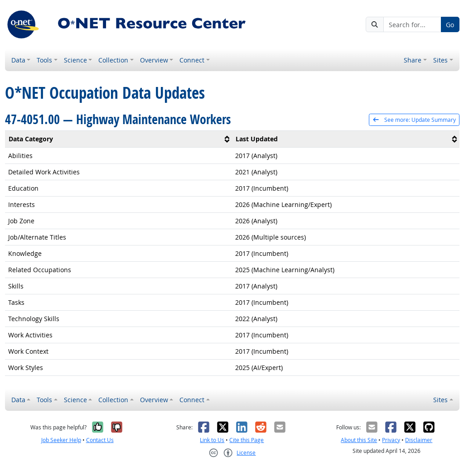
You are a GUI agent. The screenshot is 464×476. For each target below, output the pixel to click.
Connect (192, 60)
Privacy (391, 440)
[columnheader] (119, 139)
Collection (113, 60)
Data (18, 60)
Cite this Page (246, 440)
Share (413, 60)
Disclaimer (419, 440)
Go (450, 25)
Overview (154, 60)
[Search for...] (412, 24)
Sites (440, 60)
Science (75, 60)
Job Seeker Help (61, 440)
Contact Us (100, 440)
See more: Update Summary (414, 120)
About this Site (359, 440)
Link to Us (212, 440)
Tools (44, 60)
